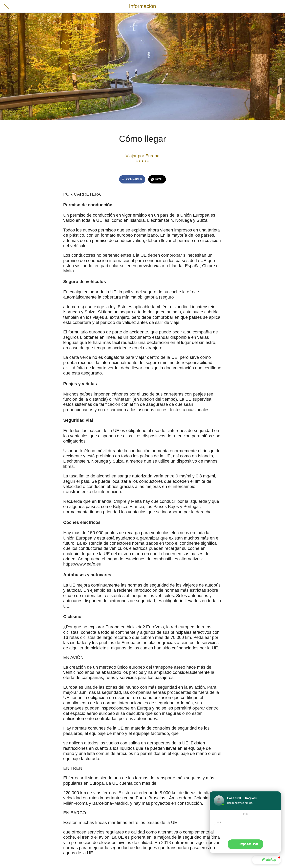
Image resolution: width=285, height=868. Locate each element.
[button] (277, 795)
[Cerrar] (6, 6)
